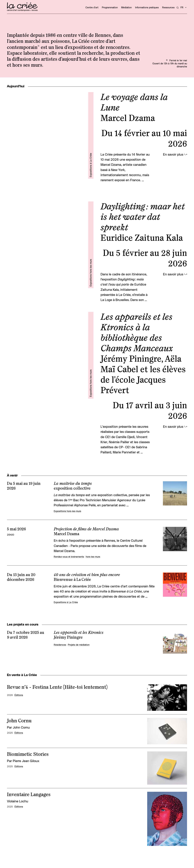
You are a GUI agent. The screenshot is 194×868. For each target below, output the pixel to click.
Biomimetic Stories (28, 754)
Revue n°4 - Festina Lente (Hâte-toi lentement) (57, 687)
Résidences (60, 645)
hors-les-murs (93, 557)
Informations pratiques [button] (147, 8)
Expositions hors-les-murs (91, 273)
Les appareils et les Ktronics (79, 633)
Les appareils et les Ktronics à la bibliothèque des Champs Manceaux (137, 333)
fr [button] (182, 8)
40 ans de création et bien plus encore (87, 575)
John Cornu (19, 721)
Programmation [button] (110, 8)
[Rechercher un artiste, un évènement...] (178, 8)
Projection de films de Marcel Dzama (86, 529)
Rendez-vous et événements (69, 557)
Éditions (19, 695)
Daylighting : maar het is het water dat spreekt (143, 217)
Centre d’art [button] (92, 8)
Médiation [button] (126, 8)
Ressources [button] (168, 8)
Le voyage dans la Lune (134, 103)
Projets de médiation (79, 645)
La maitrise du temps (73, 484)
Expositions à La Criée (91, 165)
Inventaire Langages (29, 795)
